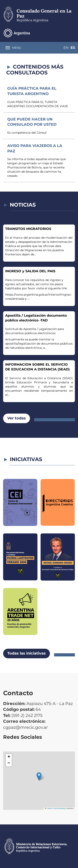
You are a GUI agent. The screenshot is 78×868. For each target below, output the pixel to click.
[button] (39, 776)
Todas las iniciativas (27, 653)
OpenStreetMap (60, 808)
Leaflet (48, 808)
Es (73, 48)
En (66, 48)
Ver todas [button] (17, 418)
